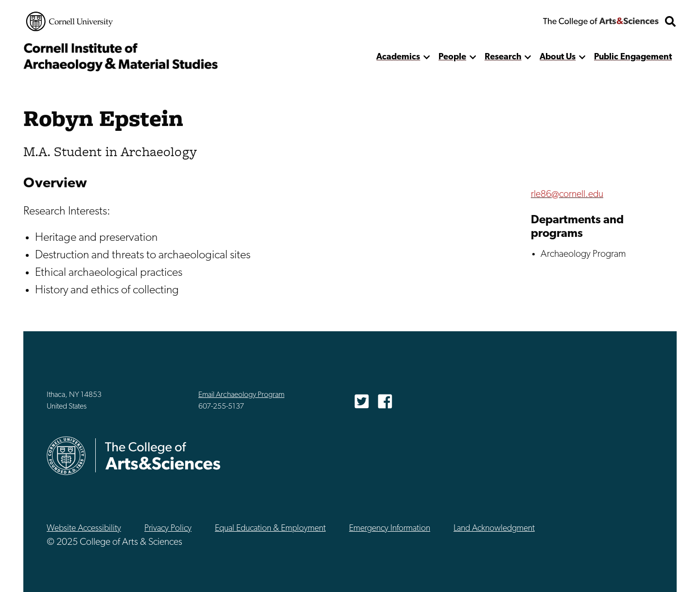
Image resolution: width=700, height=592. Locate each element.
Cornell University (70, 21)
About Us (558, 57)
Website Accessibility (84, 529)
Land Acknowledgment (494, 529)
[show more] (427, 57)
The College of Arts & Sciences (601, 21)
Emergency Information (390, 529)
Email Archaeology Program (241, 395)
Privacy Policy (168, 529)
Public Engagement (633, 57)
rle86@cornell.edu (567, 195)
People (452, 57)
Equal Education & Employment (270, 529)
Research (503, 57)
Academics (398, 57)
